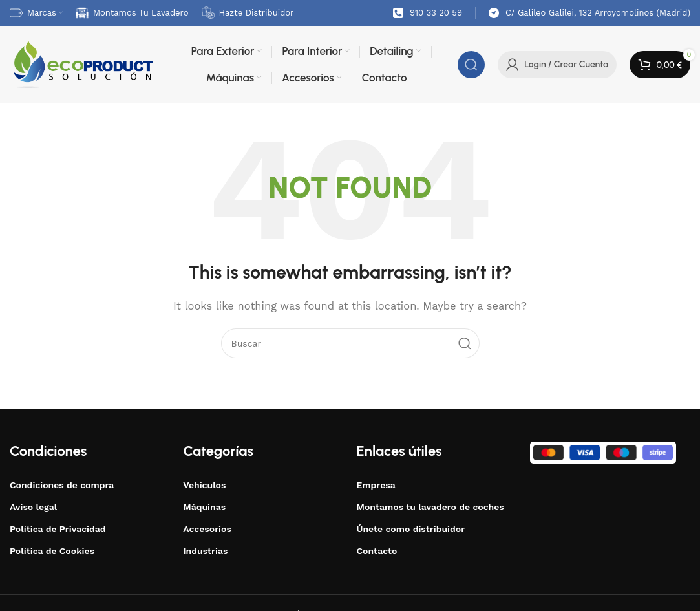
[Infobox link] (428, 13)
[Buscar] (471, 65)
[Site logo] (82, 64)
